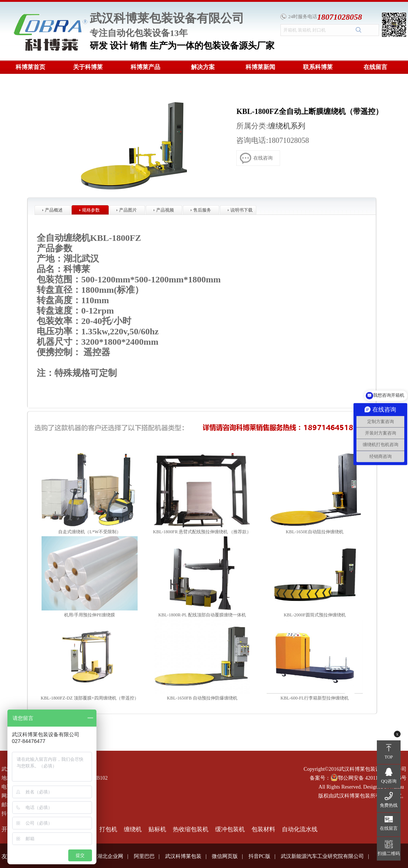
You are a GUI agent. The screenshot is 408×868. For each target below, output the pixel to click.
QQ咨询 (389, 781)
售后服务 (202, 210)
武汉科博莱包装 (183, 856)
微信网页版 (225, 856)
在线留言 (375, 67)
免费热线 (389, 805)
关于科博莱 (88, 67)
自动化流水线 (300, 829)
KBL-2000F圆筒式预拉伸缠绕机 (315, 615)
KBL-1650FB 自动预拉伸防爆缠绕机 (202, 698)
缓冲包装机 (230, 829)
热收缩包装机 (191, 829)
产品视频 (165, 210)
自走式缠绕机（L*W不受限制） (90, 532)
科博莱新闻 (260, 67)
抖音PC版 (259, 856)
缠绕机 (133, 829)
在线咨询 (256, 158)
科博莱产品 (145, 67)
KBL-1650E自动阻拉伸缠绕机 (315, 532)
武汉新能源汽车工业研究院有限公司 (322, 856)
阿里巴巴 (144, 856)
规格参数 (91, 210)
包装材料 (263, 829)
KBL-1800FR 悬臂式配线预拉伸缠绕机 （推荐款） (202, 532)
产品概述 (54, 210)
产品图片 (128, 210)
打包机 (108, 829)
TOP (389, 757)
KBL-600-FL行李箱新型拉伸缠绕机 (315, 698)
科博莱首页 (30, 67)
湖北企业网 (110, 856)
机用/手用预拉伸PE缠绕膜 (90, 615)
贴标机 (157, 829)
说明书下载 (241, 210)
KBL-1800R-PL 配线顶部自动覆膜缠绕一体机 (202, 615)
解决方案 (203, 67)
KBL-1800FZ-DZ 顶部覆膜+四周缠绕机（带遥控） (90, 698)
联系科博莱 (318, 67)
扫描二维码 (389, 854)
